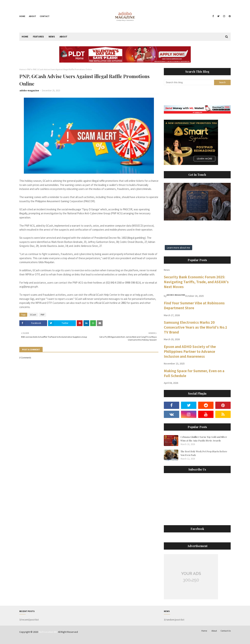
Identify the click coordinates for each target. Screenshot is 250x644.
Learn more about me (178, 248)
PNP (29, 69)
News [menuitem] (52, 37)
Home (22, 16)
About (33, 16)
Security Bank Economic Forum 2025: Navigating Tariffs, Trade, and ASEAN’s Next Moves (196, 282)
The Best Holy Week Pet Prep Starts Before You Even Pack (204, 453)
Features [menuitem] (38, 37)
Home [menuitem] (25, 37)
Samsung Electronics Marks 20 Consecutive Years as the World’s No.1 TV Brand (196, 327)
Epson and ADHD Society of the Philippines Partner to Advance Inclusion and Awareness (190, 351)
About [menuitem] (63, 37)
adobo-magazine (29, 91)
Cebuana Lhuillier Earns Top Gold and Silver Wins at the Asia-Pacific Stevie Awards (204, 439)
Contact (45, 16)
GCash (33, 315)
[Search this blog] (189, 82)
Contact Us (226, 631)
